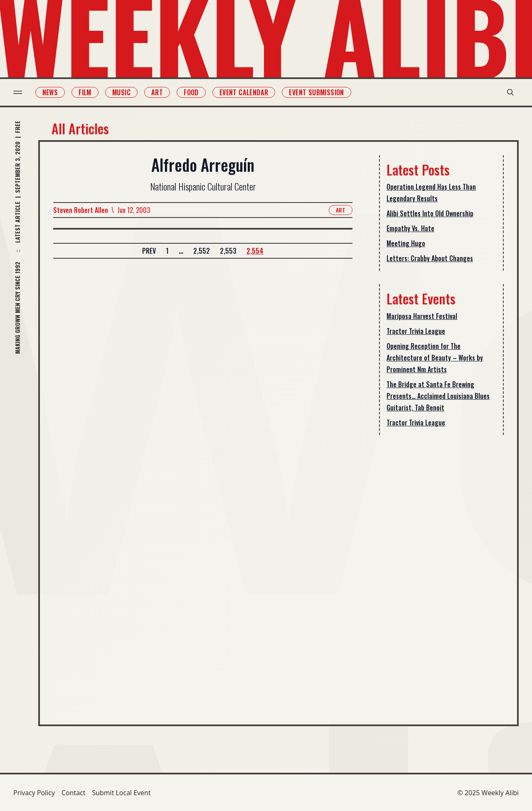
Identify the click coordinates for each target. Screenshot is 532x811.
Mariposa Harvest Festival (422, 316)
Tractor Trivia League (416, 331)
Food (191, 92)
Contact (73, 793)
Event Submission (317, 92)
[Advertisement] (441, 573)
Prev (149, 251)
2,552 (202, 251)
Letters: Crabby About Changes (430, 258)
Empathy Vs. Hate (410, 228)
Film (85, 92)
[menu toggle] (18, 92)
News (50, 92)
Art (157, 92)
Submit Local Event (121, 793)
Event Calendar (244, 92)
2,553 (228, 251)
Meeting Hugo (406, 243)
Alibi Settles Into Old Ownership (430, 213)
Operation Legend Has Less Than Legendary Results (431, 193)
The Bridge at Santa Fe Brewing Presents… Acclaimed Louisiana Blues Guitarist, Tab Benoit (438, 396)
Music (121, 92)
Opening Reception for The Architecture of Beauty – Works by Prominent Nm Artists (435, 358)
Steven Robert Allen (81, 210)
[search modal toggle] (510, 92)
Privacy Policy (34, 793)
